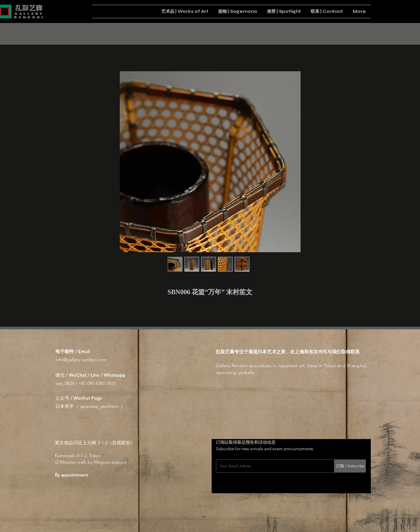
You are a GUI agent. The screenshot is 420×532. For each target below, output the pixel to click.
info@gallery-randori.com (81, 360)
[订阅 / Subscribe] (350, 466)
